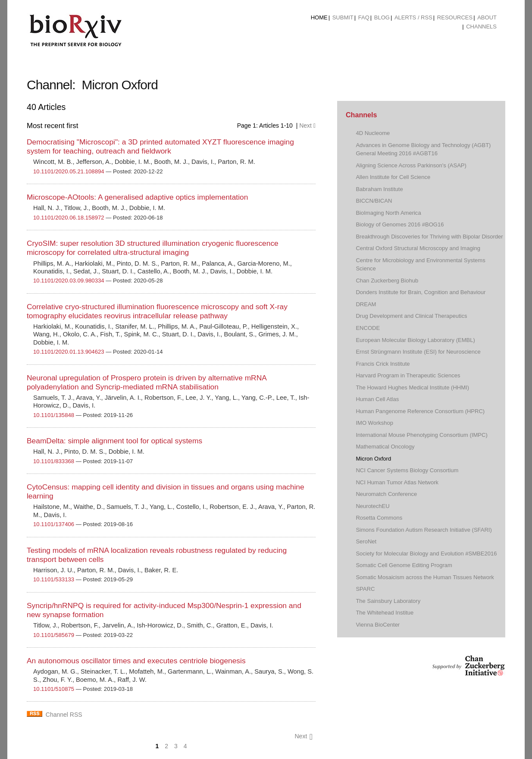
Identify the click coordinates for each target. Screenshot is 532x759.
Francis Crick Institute (383, 364)
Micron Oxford (373, 459)
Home (319, 17)
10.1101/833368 (54, 461)
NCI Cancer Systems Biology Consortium (407, 470)
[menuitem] (319, 18)
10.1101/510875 (54, 689)
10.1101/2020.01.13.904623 (69, 352)
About (487, 17)
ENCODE (368, 328)
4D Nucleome (373, 133)
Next (307, 125)
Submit (343, 17)
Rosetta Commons (379, 518)
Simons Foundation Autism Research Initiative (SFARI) (424, 530)
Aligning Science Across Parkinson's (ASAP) (411, 165)
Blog (382, 17)
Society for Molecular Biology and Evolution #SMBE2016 (426, 554)
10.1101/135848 (54, 415)
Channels (481, 27)
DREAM (366, 304)
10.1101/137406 (54, 524)
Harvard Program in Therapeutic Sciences (408, 375)
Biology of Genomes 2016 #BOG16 (400, 224)
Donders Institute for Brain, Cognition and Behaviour (421, 292)
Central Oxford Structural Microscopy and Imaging (418, 248)
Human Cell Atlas (377, 399)
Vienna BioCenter (378, 625)
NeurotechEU (372, 506)
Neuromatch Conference (386, 494)
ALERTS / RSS (413, 17)
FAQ (364, 17)
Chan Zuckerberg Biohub (387, 281)
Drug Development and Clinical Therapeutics (411, 316)
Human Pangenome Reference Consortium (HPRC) (420, 411)
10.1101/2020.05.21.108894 (69, 171)
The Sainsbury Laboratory (388, 601)
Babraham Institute (379, 189)
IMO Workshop (374, 423)
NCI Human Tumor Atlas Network (397, 482)
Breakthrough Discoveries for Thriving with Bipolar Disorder (429, 237)
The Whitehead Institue (385, 613)
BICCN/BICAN (374, 201)
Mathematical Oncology (385, 447)
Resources (455, 17)
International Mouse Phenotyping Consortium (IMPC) (421, 435)
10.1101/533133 (54, 579)
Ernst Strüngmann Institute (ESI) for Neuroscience (418, 352)
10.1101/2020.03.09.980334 (69, 281)
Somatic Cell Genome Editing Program (404, 565)
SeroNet (366, 541)
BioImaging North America (388, 213)
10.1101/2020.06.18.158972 (69, 218)
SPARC (365, 589)
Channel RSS (64, 715)
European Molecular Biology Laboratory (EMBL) (415, 340)
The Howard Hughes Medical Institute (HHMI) (412, 387)
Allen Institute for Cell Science (393, 177)
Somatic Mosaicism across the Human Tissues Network (425, 577)
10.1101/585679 (54, 635)
